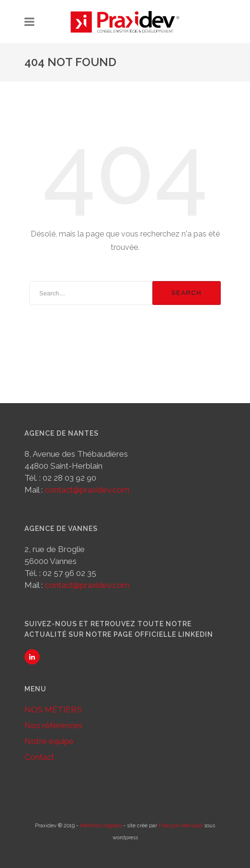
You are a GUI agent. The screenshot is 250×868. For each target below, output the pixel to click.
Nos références (53, 725)
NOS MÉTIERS (53, 710)
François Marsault (181, 826)
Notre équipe (49, 741)
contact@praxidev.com (87, 490)
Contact (39, 757)
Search (187, 293)
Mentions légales (101, 826)
